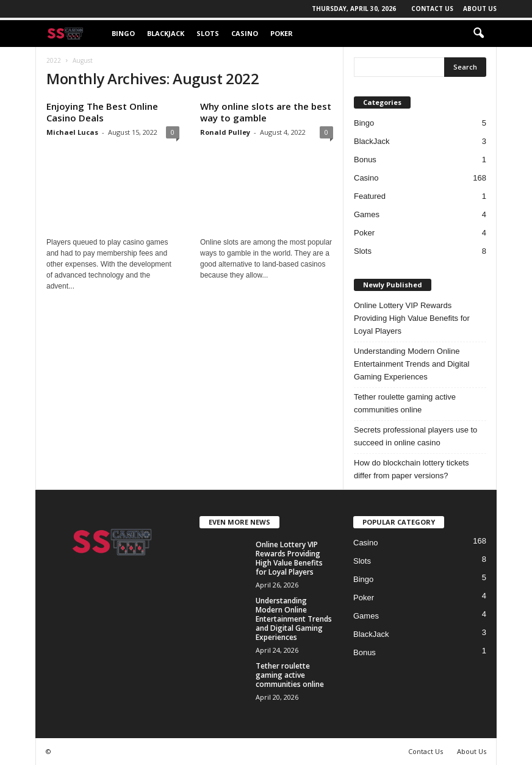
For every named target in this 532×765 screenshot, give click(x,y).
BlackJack (166, 33)
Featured (370, 196)
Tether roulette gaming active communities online (405, 403)
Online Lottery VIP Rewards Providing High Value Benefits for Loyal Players (412, 318)
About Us (480, 9)
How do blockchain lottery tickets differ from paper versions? (412, 469)
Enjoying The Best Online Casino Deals (102, 112)
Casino (245, 33)
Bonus (365, 160)
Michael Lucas (72, 132)
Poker (282, 33)
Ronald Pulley (225, 132)
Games (367, 214)
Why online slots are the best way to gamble (266, 112)
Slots (208, 33)
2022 (54, 60)
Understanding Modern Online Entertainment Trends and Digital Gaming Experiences (412, 364)
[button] (478, 34)
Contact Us (432, 9)
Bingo (123, 33)
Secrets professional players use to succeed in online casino (415, 436)
